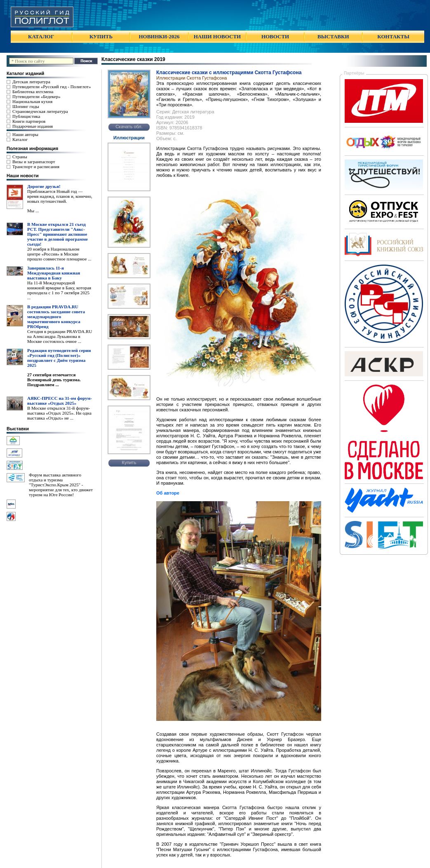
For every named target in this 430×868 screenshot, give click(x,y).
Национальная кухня (32, 101)
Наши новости (23, 176)
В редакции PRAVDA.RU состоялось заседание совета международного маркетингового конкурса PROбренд (56, 317)
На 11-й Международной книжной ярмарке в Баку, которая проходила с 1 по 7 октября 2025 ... (59, 290)
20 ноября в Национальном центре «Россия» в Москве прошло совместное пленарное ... (59, 254)
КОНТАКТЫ (393, 36)
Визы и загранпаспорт (34, 162)
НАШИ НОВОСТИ (217, 36)
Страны (20, 157)
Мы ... (33, 211)
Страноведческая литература (40, 111)
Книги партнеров (29, 121)
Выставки (18, 429)
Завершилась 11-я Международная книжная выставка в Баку (54, 273)
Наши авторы (25, 134)
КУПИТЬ (101, 36)
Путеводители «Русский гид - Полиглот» (52, 87)
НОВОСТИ (275, 36)
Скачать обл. (129, 127)
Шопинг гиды (26, 106)
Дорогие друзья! (44, 186)
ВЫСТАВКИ (333, 36)
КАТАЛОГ (41, 36)
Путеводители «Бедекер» (36, 96)
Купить (129, 462)
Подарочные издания (33, 126)
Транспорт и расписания (36, 167)
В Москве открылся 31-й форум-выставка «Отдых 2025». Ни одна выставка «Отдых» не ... (59, 413)
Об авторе (168, 493)
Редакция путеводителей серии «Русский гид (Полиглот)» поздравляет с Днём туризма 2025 (59, 358)
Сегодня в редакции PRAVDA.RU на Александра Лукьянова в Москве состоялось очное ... (60, 336)
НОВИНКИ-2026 (159, 36)
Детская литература (31, 82)
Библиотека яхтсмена (33, 91)
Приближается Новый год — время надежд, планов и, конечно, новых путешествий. (60, 196)
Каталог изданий (25, 73)
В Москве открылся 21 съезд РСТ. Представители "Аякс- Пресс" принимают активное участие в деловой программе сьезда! (58, 234)
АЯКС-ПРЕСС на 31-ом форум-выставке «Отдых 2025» (60, 401)
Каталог (20, 139)
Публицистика (26, 116)
